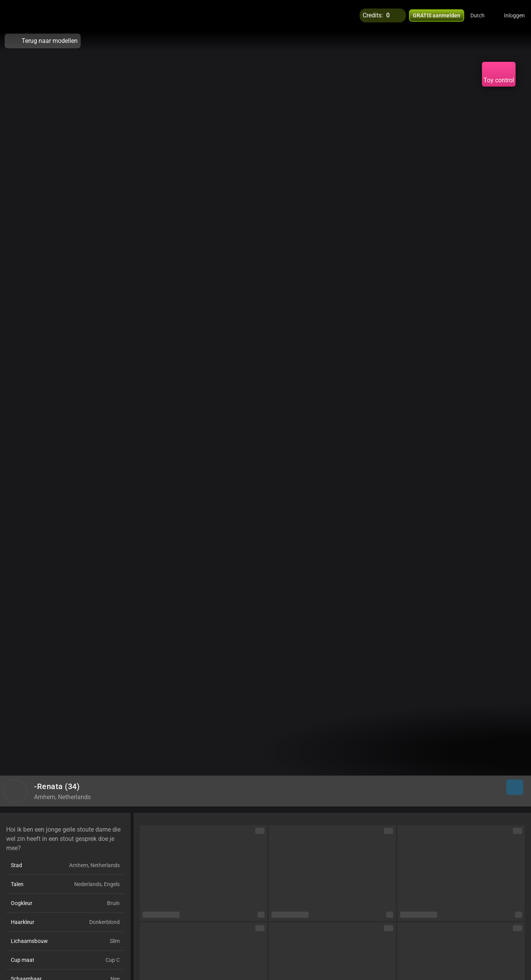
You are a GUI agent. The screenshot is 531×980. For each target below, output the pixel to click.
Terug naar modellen (43, 41)
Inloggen (514, 15)
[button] (483, 15)
